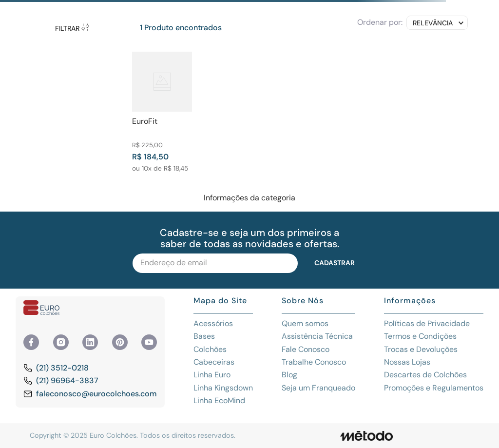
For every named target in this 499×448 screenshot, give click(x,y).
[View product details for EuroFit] (162, 112)
